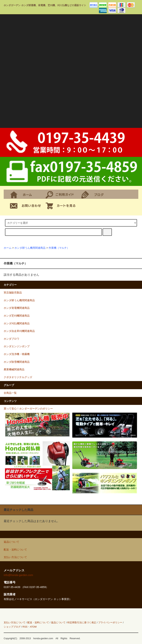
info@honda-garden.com (18, 575)
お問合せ (26, 205)
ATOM (33, 627)
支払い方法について (15, 622)
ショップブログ (98, 194)
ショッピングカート (62, 205)
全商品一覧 (10, 393)
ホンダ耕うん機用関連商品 (30, 248)
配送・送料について (38, 622)
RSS (25, 627)
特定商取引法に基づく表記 (82, 622)
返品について (58, 622)
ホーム (26, 194)
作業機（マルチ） (59, 248)
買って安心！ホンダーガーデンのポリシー (28, 409)
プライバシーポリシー (110, 622)
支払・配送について (62, 194)
